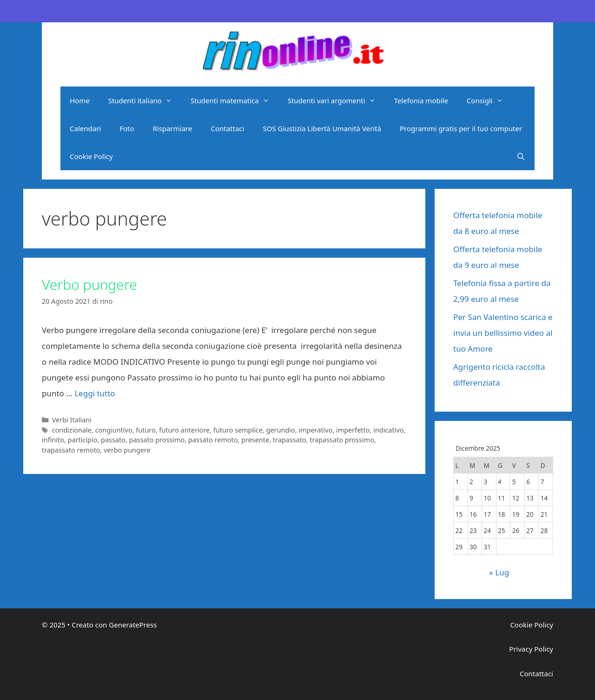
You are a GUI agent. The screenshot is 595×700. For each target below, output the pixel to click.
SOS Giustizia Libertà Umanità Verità (322, 128)
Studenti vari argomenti (336, 100)
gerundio (281, 430)
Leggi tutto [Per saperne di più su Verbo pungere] (95, 393)
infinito (53, 440)
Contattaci (227, 128)
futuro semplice (238, 430)
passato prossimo (157, 440)
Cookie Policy (91, 156)
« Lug (499, 572)
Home (80, 100)
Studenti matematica (235, 100)
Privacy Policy (531, 649)
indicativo (388, 430)
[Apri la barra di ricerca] (521, 156)
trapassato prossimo (342, 440)
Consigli (489, 100)
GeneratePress (133, 625)
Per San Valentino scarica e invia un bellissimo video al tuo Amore (503, 333)
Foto (127, 128)
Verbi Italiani (72, 420)
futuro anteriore (184, 430)
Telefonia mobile (421, 100)
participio (83, 440)
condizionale (72, 430)
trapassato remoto (71, 450)
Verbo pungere (89, 284)
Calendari (85, 128)
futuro (145, 430)
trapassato (290, 440)
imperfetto (353, 430)
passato (113, 440)
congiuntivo (114, 430)
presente (255, 440)
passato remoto (213, 440)
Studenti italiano (145, 100)
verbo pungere (127, 450)
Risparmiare (173, 128)
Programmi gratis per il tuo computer (461, 128)
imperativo (315, 430)
